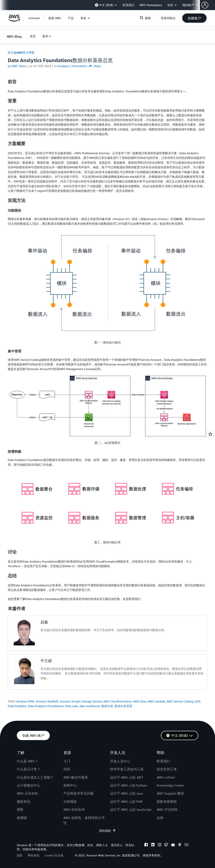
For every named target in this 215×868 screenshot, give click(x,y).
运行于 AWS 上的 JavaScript (131, 810)
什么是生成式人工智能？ (35, 777)
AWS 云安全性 (27, 793)
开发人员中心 (120, 761)
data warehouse (90, 706)
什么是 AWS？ (27, 761)
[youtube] (173, 845)
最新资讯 (24, 802)
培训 (67, 769)
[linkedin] (153, 845)
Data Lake (71, 706)
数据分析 (107, 706)
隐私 (20, 855)
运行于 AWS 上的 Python (128, 785)
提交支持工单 (167, 769)
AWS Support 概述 (170, 793)
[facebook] (146, 845)
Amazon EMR (25, 701)
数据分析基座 (123, 706)
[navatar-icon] (205, 5)
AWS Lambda (156, 701)
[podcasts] (180, 845)
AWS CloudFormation (117, 701)
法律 (160, 818)
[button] (208, 5)
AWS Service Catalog (180, 701)
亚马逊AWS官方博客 (21, 52)
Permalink (79, 66)
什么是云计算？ (29, 769)
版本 (45, 36)
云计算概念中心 (29, 785)
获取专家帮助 (167, 802)
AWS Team (19, 66)
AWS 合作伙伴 (74, 810)
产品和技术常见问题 (79, 793)
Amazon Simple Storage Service (81, 701)
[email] (186, 845)
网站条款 (34, 855)
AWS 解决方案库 (76, 777)
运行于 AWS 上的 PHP (126, 802)
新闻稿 (22, 818)
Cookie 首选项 (54, 855)
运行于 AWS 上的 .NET (127, 777)
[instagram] (160, 845)
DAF (198, 701)
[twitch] (166, 845)
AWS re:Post (166, 777)
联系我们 (163, 761)
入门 (67, 761)
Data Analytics (17, 706)
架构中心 (70, 785)
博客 (20, 810)
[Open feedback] (210, 434)
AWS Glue (140, 701)
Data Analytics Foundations (46, 706)
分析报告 (70, 802)
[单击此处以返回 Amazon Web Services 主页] (14, 20)
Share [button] (95, 66)
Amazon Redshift (47, 701)
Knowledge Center (170, 785)
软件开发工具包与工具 (127, 769)
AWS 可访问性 (167, 810)
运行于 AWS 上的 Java (126, 793)
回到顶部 (107, 831)
